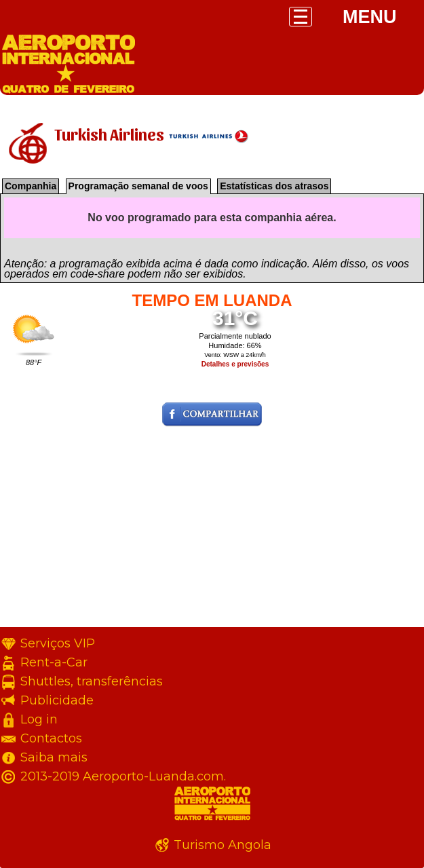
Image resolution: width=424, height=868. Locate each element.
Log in (39, 719)
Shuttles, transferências (92, 681)
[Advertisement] (212, 532)
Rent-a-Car (54, 662)
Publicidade (57, 700)
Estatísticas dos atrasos (274, 186)
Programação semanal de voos (138, 186)
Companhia (31, 186)
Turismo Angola (223, 845)
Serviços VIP (58, 643)
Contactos (51, 738)
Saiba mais (54, 757)
